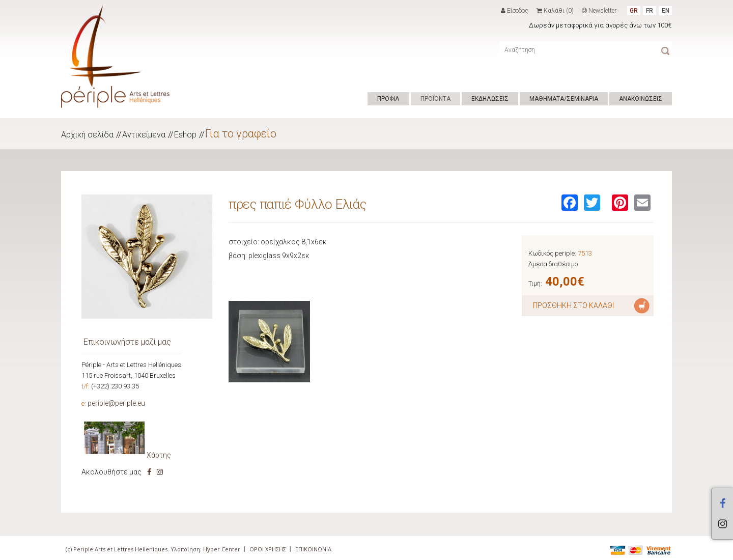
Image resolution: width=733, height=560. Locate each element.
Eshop (185, 135)
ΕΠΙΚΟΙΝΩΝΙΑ (313, 549)
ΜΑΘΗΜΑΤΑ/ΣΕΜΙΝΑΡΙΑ (564, 99)
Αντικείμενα (144, 135)
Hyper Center (222, 549)
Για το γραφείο (241, 134)
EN (666, 11)
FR (650, 11)
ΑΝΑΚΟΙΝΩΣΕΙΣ (641, 99)
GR (634, 11)
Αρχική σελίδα (87, 135)
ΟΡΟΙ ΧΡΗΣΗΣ (268, 549)
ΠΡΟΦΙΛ (388, 99)
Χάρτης (159, 455)
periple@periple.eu (116, 403)
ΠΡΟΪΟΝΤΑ (435, 99)
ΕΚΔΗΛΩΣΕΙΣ (490, 99)
